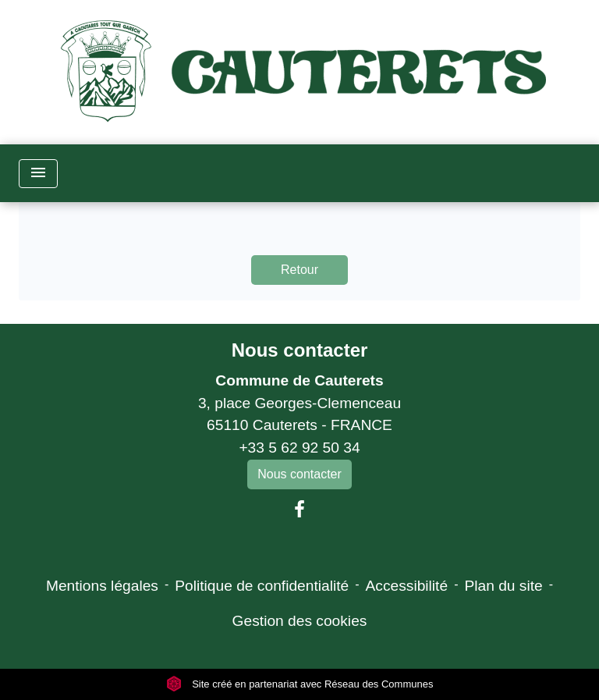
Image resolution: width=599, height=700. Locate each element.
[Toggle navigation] (38, 174)
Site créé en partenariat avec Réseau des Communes (300, 684)
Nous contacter (300, 350)
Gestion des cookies (300, 621)
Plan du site (503, 586)
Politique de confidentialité (262, 586)
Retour (299, 270)
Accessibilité (407, 586)
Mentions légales (102, 586)
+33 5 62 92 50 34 (299, 448)
